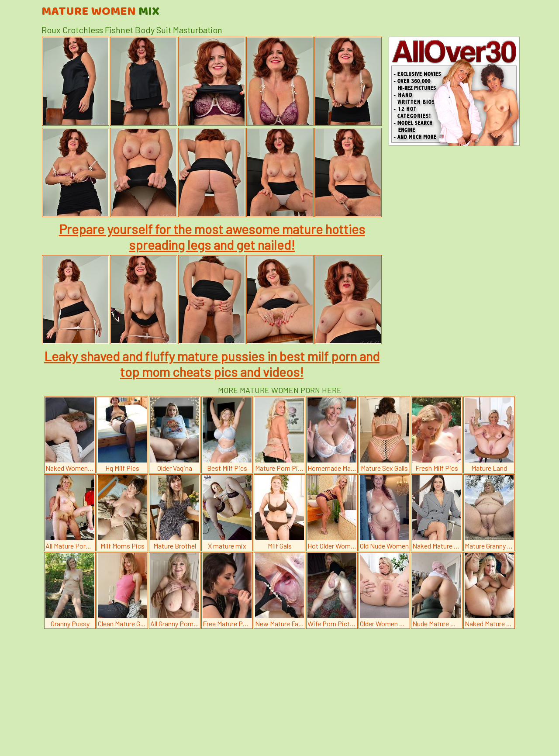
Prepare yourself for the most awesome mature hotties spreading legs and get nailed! (212, 237)
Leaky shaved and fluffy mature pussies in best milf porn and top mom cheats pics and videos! (212, 364)
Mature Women (100, 12)
